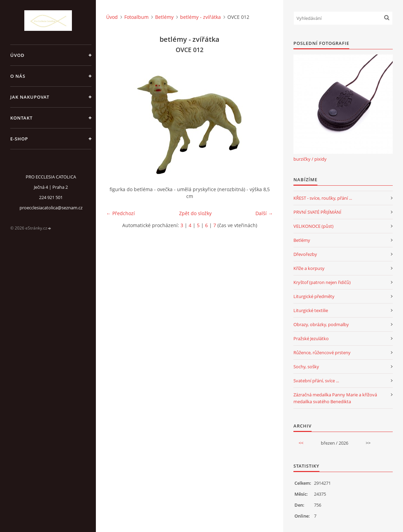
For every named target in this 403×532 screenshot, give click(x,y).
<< (301, 443)
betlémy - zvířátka (200, 17)
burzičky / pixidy (310, 159)
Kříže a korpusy (309, 268)
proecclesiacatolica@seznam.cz (51, 208)
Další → (264, 213)
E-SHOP (19, 139)
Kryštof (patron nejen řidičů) (322, 282)
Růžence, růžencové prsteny (322, 352)
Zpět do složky (195, 213)
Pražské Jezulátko (311, 338)
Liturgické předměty (314, 296)
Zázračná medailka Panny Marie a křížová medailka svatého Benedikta (335, 398)
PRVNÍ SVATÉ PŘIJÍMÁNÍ (317, 212)
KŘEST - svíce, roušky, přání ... (323, 198)
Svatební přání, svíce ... (316, 381)
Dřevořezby (305, 254)
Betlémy (164, 17)
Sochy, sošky (306, 367)
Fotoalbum (136, 17)
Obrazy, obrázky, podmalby (321, 324)
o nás (18, 76)
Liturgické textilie (311, 310)
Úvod (17, 55)
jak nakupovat (30, 97)
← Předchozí (121, 213)
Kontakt (21, 118)
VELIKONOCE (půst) (313, 226)
